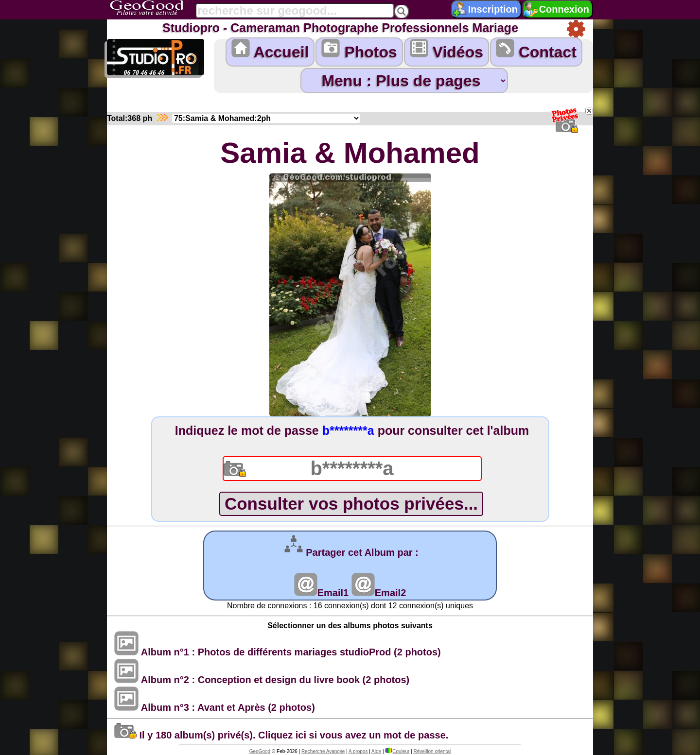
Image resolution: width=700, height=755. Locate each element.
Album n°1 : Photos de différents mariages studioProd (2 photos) (278, 652)
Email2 (379, 593)
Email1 (321, 593)
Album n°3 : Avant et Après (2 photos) (215, 707)
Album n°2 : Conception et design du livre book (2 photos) (262, 680)
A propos (358, 751)
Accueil (270, 50)
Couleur (397, 751)
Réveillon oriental (432, 751)
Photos (359, 50)
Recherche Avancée (323, 751)
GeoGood (260, 751)
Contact (536, 50)
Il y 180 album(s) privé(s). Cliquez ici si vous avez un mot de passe (280, 735)
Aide (376, 751)
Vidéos (446, 50)
